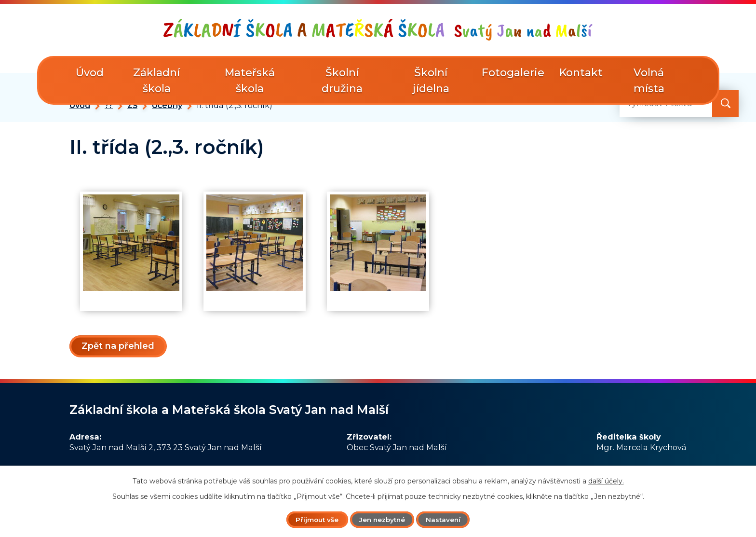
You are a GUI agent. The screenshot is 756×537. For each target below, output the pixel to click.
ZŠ (132, 105)
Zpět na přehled (119, 346)
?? (109, 105)
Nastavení (446, 519)
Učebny (167, 105)
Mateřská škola (250, 81)
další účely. (606, 481)
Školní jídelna (431, 81)
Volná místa (649, 81)
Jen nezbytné (382, 519)
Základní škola (156, 81)
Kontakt (581, 73)
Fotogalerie (513, 73)
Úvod (80, 105)
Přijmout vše (314, 519)
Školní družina (342, 81)
